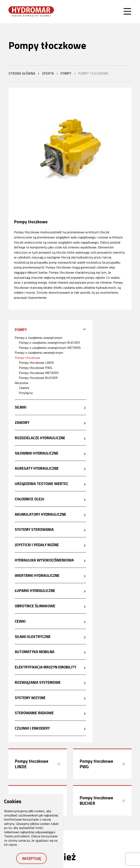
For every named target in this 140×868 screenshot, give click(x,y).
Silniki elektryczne (33, 637)
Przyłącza (26, 393)
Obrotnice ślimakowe (35, 606)
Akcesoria (21, 383)
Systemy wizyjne (30, 698)
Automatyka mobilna (35, 652)
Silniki (21, 407)
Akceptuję (32, 858)
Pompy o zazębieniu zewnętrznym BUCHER (49, 342)
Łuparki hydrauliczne (35, 591)
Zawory (24, 388)
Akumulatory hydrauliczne (40, 514)
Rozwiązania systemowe (38, 682)
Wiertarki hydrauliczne (37, 575)
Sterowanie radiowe (34, 713)
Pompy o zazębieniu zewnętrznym (39, 337)
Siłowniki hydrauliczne (37, 453)
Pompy (21, 330)
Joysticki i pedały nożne (37, 545)
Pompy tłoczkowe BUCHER (38, 378)
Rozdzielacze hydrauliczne (40, 438)
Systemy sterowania (34, 529)
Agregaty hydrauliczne (37, 468)
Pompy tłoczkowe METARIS (39, 373)
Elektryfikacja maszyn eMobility (46, 667)
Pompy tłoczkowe (27, 358)
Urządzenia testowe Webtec (42, 484)
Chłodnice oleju (30, 499)
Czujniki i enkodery (32, 728)
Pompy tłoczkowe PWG (36, 368)
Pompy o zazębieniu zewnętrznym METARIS (50, 348)
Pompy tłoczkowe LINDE (36, 362)
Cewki (20, 621)
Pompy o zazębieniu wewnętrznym (39, 352)
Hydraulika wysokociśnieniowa (44, 560)
